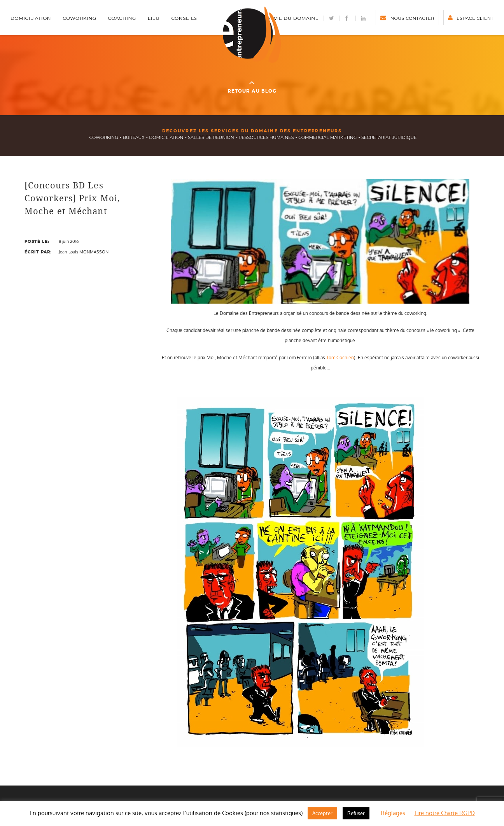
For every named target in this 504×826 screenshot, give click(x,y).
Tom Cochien (340, 358)
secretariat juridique (389, 137)
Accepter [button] (322, 813)
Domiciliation (31, 18)
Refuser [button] (356, 813)
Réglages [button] (393, 813)
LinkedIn (364, 18)
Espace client (475, 18)
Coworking (79, 18)
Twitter (332, 18)
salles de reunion (211, 137)
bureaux (133, 137)
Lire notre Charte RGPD (445, 813)
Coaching (122, 18)
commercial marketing (327, 137)
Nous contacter (412, 18)
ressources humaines (266, 137)
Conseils (184, 18)
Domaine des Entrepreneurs (252, 35)
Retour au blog (252, 86)
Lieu (154, 18)
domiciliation (166, 137)
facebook (348, 18)
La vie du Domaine (292, 18)
